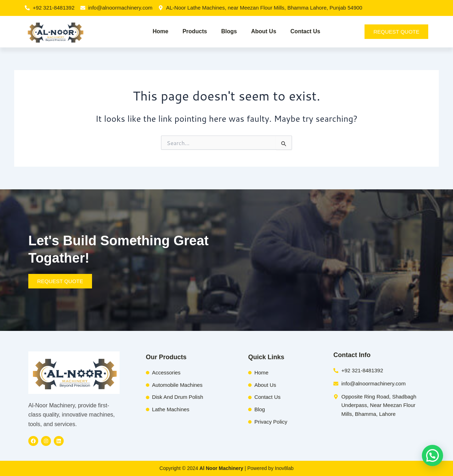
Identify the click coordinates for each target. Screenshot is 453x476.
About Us (263, 31)
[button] (432, 455)
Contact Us (305, 31)
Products (195, 31)
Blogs (229, 31)
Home (160, 31)
